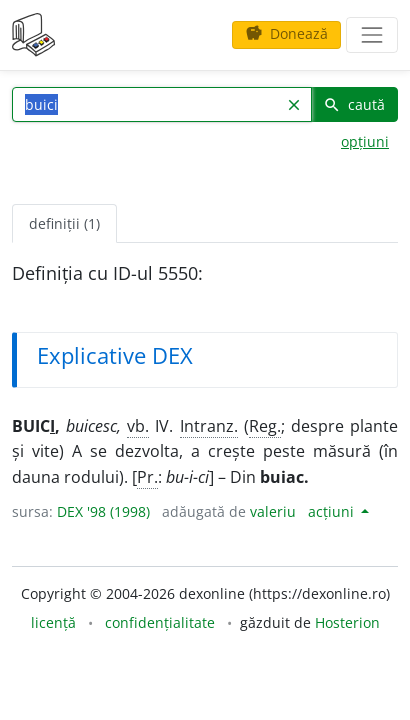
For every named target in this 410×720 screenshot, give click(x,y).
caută (354, 104)
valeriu (273, 511)
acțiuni (333, 511)
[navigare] (372, 35)
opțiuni (365, 141)
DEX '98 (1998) (103, 511)
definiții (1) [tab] (64, 223)
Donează (286, 33)
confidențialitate (160, 622)
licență (53, 622)
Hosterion (347, 622)
